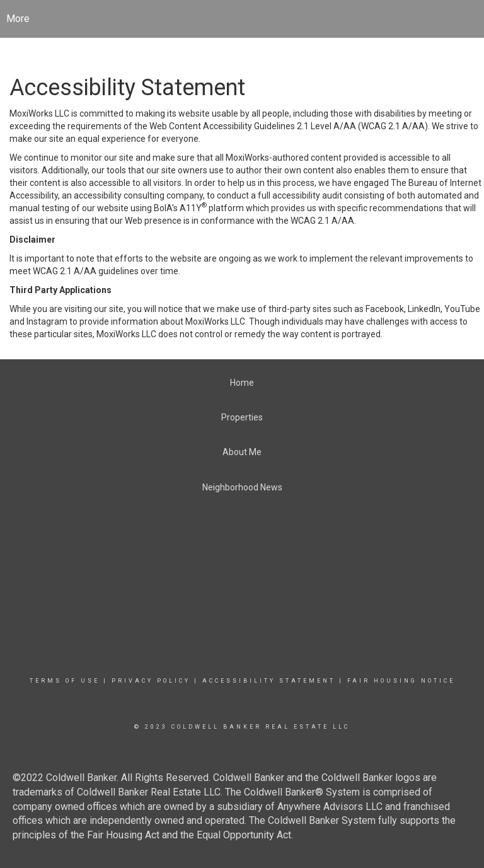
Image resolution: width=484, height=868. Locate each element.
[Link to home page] (242, 19)
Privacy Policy (151, 681)
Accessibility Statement (269, 681)
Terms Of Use (65, 681)
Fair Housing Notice (401, 681)
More (18, 19)
